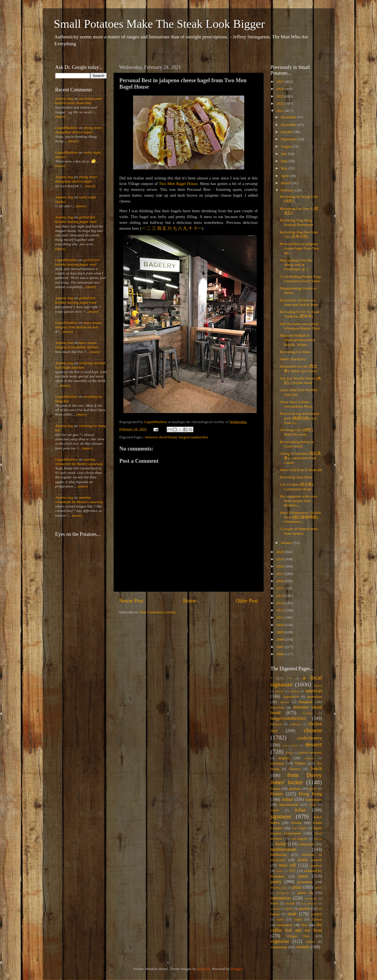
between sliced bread (161, 437)
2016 (280, 581)
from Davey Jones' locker (296, 779)
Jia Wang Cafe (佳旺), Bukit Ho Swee (297, 432)
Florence (295, 769)
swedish (316, 914)
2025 (280, 82)
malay (281, 844)
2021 (280, 111)
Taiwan (317, 919)
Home (189, 601)
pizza (297, 887)
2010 (280, 625)
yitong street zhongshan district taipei (79, 130)
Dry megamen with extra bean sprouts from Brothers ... (299, 501)
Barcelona (277, 707)
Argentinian (291, 697)
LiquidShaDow (67, 128)
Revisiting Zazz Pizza (296, 477)
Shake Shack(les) (293, 359)
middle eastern (310, 860)
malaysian (307, 844)
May (285, 168)
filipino (300, 763)
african (279, 691)
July (284, 154)
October (287, 132)
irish (313, 805)
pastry (276, 882)
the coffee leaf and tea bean (296, 927)
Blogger (237, 969)
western (302, 947)
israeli (275, 810)
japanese (281, 816)
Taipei (298, 919)
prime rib (305, 893)
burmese (276, 724)
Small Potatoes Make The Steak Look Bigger (159, 24)
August (287, 146)
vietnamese (279, 947)
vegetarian (280, 941)
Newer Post (131, 601)
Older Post (247, 601)
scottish (275, 909)
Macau (318, 839)
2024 (280, 89)
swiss (280, 919)
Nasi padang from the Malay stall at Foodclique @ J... (296, 265)
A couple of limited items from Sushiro (299, 531)
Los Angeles (299, 839)
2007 (280, 647)
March (286, 183)
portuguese (283, 893)
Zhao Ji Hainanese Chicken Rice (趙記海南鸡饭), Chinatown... (300, 517)
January (287, 543)
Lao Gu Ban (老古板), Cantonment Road (297, 487)
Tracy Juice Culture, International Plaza (296, 404)
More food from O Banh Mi (301, 470)
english (284, 758)
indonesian (314, 800)
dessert (314, 744)
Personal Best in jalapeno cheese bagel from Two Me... (299, 248)
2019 (280, 559)
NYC (292, 871)
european (277, 763)
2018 (280, 566)
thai (304, 925)
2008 (280, 639)
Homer (277, 794)
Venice (310, 942)
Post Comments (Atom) (158, 612)
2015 (280, 588)
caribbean (295, 724)
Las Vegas (299, 828)
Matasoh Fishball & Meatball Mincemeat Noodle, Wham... (297, 340)
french (316, 769)
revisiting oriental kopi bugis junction (81, 365)
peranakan (305, 882)
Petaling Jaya (279, 887)
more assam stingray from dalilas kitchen (78, 325)
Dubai (289, 752)
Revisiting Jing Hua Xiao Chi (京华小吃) (299, 234)
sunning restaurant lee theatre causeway (79, 462)
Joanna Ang (64, 98)
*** (289, 678)
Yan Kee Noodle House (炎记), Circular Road (300, 380)
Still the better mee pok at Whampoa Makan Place (300, 326)
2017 (280, 574)
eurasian (309, 758)
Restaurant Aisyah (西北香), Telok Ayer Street (298, 368)
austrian (284, 702)
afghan (318, 685)
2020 (280, 552)
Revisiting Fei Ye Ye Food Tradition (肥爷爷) (299, 314)
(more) (60, 117)
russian (290, 903)
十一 (198, 228)
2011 (280, 617)
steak (292, 914)
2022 (280, 103)
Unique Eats (298, 936)
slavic (289, 909)
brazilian (308, 713)
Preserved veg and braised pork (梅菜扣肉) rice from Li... (299, 418)
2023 (280, 96)
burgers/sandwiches (193, 437)
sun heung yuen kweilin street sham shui (79, 101)
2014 (280, 596)
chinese (313, 730)
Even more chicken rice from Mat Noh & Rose (299, 302)
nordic (279, 871)
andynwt (204, 969)
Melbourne (279, 855)
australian (314, 697)
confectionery (310, 738)
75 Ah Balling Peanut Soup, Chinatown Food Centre (301, 279)
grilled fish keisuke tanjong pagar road (76, 219)
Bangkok (306, 702)
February (288, 190)
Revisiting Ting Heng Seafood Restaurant (296, 222)
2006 (280, 654)
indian (287, 799)
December (289, 117)
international (289, 805)
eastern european (310, 752)
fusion (275, 788)
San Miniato (309, 903)
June (285, 161)
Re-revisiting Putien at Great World (297, 444)
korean (296, 823)
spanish (304, 908)
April (285, 176)
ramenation (281, 898)
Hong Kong (310, 794)
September (289, 139)
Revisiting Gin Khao (295, 352)
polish (318, 887)
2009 (280, 632)
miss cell (287, 865)
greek (313, 789)
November (289, 125)
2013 (280, 603)
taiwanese (285, 925)
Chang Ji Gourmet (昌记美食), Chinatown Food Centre (300, 458)
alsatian (295, 691)
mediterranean (284, 849)
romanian (311, 898)
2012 (280, 610)
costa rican (290, 745)
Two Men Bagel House (178, 184)
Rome (275, 903)
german (294, 788)
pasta (303, 876)
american (314, 691)
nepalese (316, 866)
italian (300, 810)
